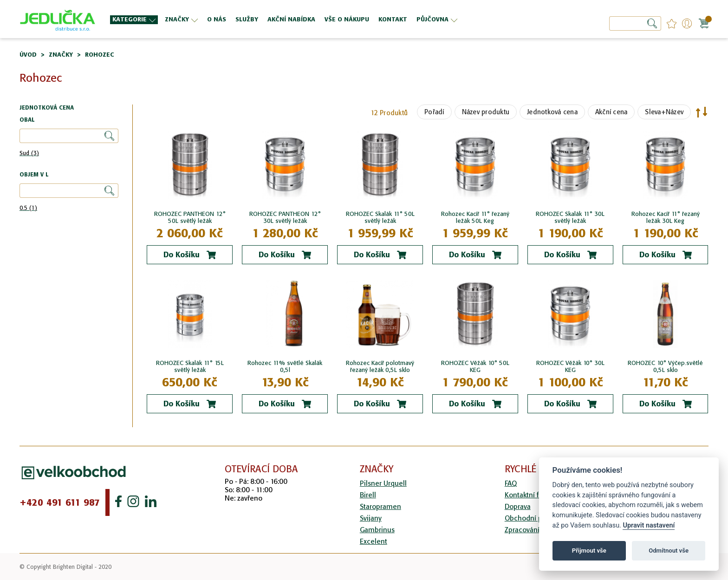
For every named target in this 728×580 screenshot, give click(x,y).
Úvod (28, 55)
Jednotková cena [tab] (47, 108)
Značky (61, 55)
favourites (672, 23)
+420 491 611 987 (60, 502)
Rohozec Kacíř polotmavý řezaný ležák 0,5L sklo (380, 366)
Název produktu (486, 112)
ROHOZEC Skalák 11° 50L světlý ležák (380, 217)
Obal (27, 120)
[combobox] (635, 23)
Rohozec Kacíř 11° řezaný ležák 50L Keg (475, 217)
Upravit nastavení (649, 525)
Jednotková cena (552, 112)
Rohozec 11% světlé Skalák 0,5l (285, 366)
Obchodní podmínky (537, 518)
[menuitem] (134, 20)
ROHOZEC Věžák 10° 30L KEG (570, 366)
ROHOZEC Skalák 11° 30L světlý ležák (570, 217)
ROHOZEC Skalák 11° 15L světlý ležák (190, 366)
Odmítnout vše (669, 551)
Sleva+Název (664, 112)
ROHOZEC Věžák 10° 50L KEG (475, 366)
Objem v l (34, 175)
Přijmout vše (589, 551)
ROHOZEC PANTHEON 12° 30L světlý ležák (285, 217)
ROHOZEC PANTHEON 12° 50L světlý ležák (190, 217)
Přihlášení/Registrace (687, 23)
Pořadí (434, 112)
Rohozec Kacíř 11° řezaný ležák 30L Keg (666, 217)
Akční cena (611, 112)
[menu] (320, 19)
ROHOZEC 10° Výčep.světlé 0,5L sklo (665, 366)
